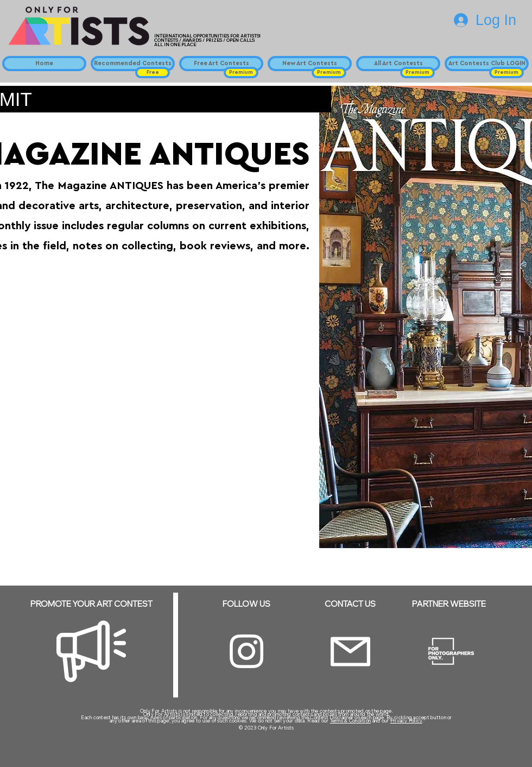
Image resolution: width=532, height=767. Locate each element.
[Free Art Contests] (221, 64)
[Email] (350, 652)
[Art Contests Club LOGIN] (487, 64)
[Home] (44, 64)
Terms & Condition (351, 721)
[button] (153, 73)
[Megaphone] (91, 651)
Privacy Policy (406, 721)
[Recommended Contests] (133, 64)
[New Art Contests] (310, 64)
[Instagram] (246, 651)
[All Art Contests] (398, 64)
